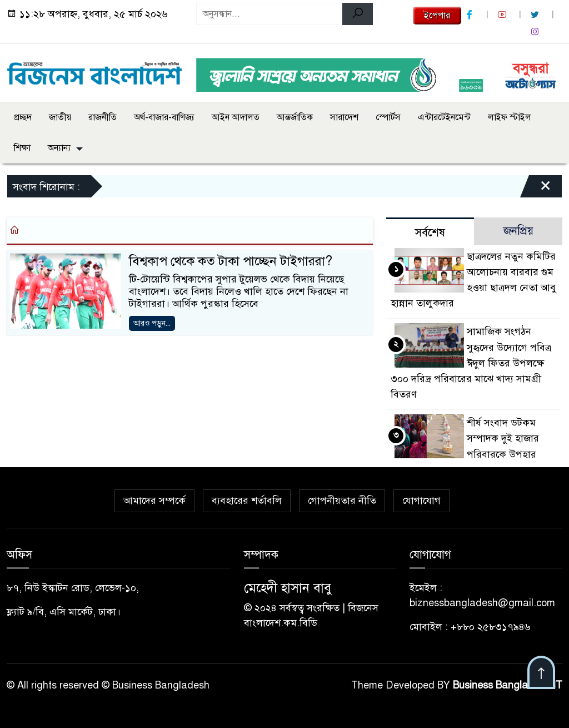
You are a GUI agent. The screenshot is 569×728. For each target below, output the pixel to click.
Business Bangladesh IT (508, 685)
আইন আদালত (236, 117)
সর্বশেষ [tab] (430, 233)
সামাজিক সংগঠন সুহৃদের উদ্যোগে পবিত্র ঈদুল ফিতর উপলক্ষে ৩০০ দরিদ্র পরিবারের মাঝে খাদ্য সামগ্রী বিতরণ (471, 363)
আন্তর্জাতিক (295, 117)
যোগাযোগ (421, 501)
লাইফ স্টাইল (510, 117)
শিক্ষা (22, 148)
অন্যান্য (59, 148)
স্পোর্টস (388, 117)
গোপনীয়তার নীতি (342, 501)
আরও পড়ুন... (152, 323)
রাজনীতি (103, 117)
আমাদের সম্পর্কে (154, 501)
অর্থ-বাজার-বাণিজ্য (164, 117)
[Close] (536, 189)
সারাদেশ (344, 117)
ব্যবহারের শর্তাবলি (247, 501)
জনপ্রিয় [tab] (518, 231)
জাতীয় (60, 117)
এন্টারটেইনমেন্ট (444, 117)
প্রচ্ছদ (23, 117)
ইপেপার (437, 16)
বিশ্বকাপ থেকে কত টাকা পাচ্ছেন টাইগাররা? (231, 261)
